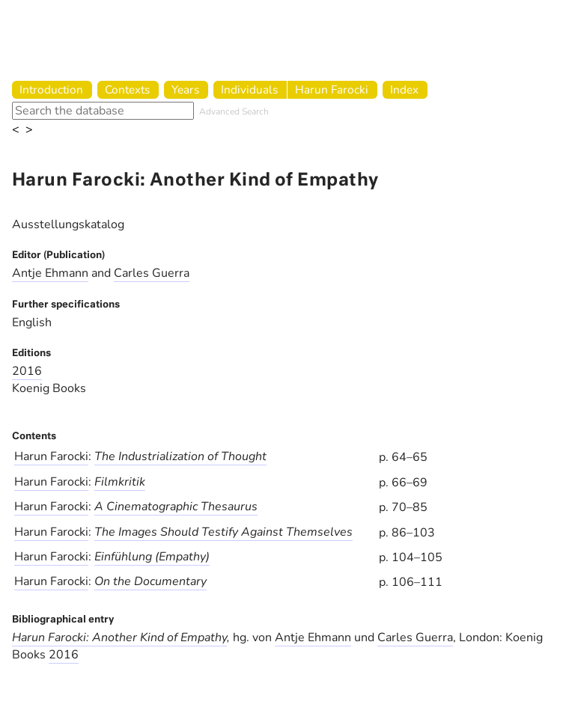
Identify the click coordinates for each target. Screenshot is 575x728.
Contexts (127, 89)
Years (185, 89)
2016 (27, 371)
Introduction (51, 89)
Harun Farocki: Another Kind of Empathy (119, 637)
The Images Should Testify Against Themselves (223, 532)
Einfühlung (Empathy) (152, 557)
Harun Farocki (332, 89)
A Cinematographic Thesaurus (176, 507)
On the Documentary (150, 581)
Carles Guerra (152, 273)
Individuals (249, 89)
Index (404, 89)
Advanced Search (234, 111)
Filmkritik (120, 482)
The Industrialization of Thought (180, 456)
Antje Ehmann (50, 273)
